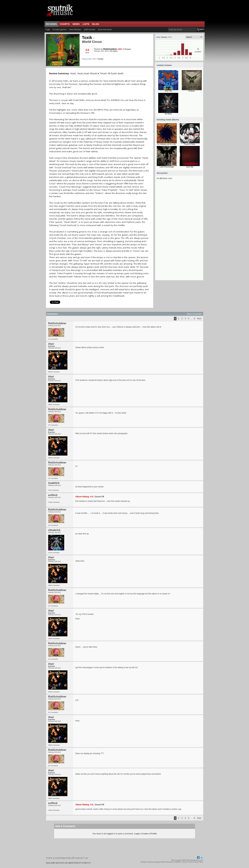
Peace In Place (190, 144)
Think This (168, 91)
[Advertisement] (179, 232)
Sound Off (99, 497)
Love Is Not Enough (167, 167)
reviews (51, 24)
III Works (192, 91)
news (76, 24)
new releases (75, 29)
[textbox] (182, 30)
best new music (105, 29)
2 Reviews (127, 49)
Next (199, 319)
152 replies (114, 51)
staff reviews (90, 29)
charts (65, 24)
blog (96, 24)
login (48, 29)
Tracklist (100, 59)
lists (86, 24)
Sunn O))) (190, 167)
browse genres (60, 29)
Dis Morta (168, 114)
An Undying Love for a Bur (167, 144)
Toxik (88, 38)
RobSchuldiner (110, 49)
